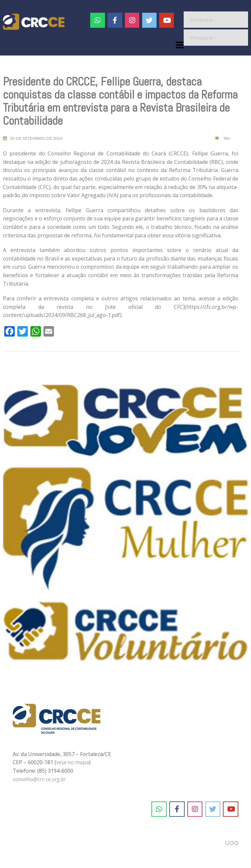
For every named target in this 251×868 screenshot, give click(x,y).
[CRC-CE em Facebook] (115, 20)
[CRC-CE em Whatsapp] (98, 20)
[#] (132, 20)
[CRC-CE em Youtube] (167, 20)
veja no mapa (73, 762)
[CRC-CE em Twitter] (150, 20)
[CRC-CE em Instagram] (195, 809)
